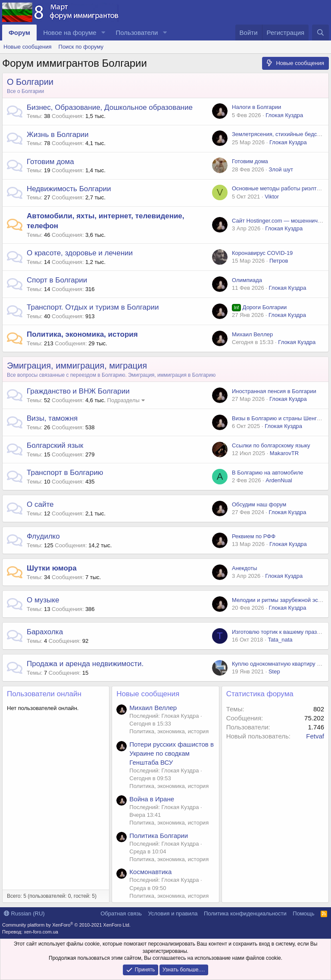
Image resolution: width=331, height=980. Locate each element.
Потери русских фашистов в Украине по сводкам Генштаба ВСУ (172, 753)
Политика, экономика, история (82, 334)
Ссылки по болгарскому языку (271, 445)
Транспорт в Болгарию (65, 473)
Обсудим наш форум (259, 504)
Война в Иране (152, 799)
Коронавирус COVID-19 (262, 253)
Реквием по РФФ (254, 536)
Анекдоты (245, 568)
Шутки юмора (52, 568)
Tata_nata (280, 640)
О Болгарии (30, 82)
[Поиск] (320, 33)
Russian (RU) (24, 913)
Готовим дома (50, 162)
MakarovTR (284, 453)
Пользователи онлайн (44, 694)
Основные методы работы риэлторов (280, 188)
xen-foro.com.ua (41, 932)
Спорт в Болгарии (57, 280)
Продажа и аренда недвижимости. (85, 664)
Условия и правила (173, 913)
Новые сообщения (28, 47)
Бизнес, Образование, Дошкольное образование (110, 107)
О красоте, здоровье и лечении (80, 253)
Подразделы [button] (123, 400)
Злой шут (281, 169)
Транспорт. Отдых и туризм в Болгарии (93, 307)
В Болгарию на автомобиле (267, 473)
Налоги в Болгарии (256, 107)
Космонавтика (150, 872)
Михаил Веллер (252, 334)
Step (274, 671)
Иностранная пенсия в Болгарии (274, 391)
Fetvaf (315, 736)
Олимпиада (247, 280)
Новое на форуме (70, 33)
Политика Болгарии (159, 836)
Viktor (272, 197)
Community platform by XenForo (66, 925)
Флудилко (43, 536)
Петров (279, 261)
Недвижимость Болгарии (69, 189)
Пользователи (137, 33)
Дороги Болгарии (259, 307)
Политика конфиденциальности (245, 913)
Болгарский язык (55, 445)
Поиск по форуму (81, 47)
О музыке (43, 600)
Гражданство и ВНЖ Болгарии (78, 391)
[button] (103, 33)
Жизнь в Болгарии (58, 135)
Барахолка (45, 632)
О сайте (40, 504)
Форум (19, 33)
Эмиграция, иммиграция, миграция (77, 366)
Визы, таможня (52, 418)
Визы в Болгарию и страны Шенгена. (280, 418)
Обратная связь (121, 913)
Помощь (303, 913)
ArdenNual (279, 480)
